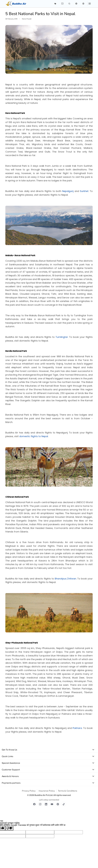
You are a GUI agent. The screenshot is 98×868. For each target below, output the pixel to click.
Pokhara (77, 728)
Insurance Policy (47, 791)
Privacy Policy (29, 791)
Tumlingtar (62, 337)
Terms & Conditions (68, 791)
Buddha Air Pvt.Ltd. (44, 795)
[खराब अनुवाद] (9, 828)
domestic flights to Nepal (34, 436)
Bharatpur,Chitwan (65, 579)
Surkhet (84, 191)
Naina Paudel (27, 19)
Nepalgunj (68, 191)
